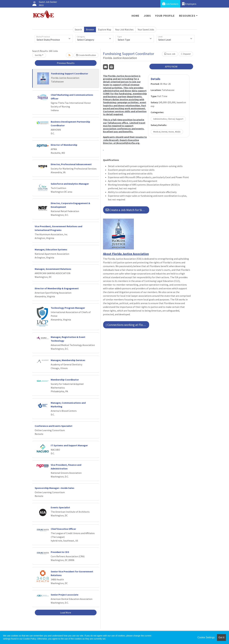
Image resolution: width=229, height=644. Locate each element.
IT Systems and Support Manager (69, 445)
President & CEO (60, 552)
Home (135, 16)
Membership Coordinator (65, 380)
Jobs (147, 16)
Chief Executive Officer (63, 529)
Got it (221, 637)
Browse (90, 29)
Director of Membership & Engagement (57, 288)
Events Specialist (60, 507)
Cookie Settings (206, 637)
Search (78, 29)
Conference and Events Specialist (54, 426)
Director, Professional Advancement (71, 164)
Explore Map (105, 29)
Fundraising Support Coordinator (70, 73)
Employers (189, 4)
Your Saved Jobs (146, 29)
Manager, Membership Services (68, 360)
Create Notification (86, 55)
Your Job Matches (124, 29)
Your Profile (165, 16)
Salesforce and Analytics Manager (70, 184)
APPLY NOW (171, 67)
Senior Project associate (65, 595)
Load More (66, 613)
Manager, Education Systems (51, 249)
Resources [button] (187, 16)
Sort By (38, 55)
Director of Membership (64, 145)
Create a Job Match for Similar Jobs (127, 210)
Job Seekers (170, 4)
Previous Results (66, 63)
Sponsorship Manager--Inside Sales (55, 488)
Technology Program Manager (68, 308)
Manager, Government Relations (53, 269)
